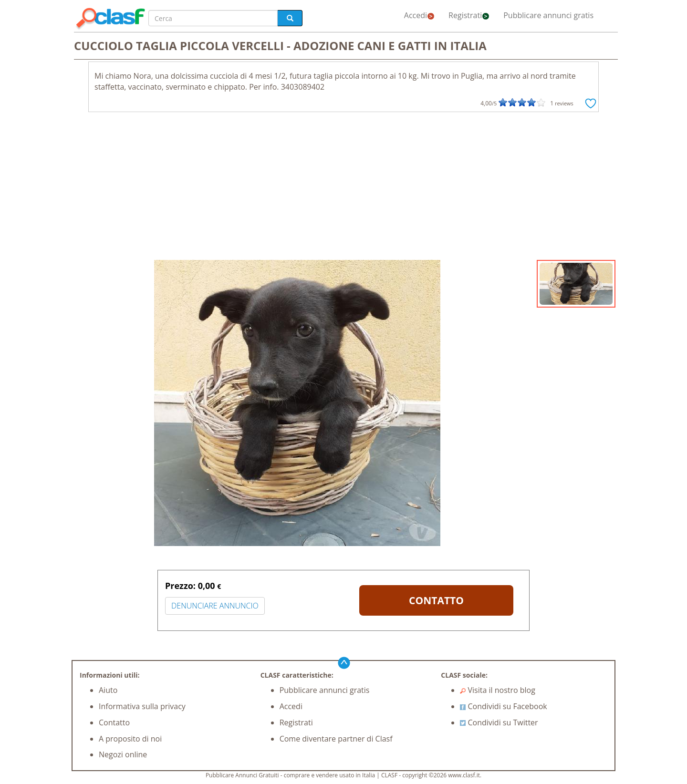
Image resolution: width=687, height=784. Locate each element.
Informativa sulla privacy (142, 706)
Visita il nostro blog (498, 690)
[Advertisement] (343, 188)
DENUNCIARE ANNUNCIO (215, 606)
